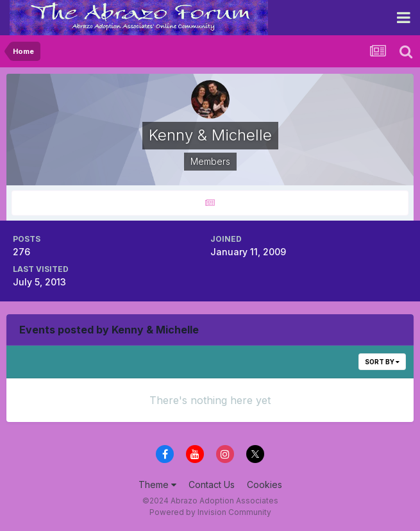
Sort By (382, 362)
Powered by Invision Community (210, 512)
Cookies (265, 485)
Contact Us (212, 485)
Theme (157, 485)
